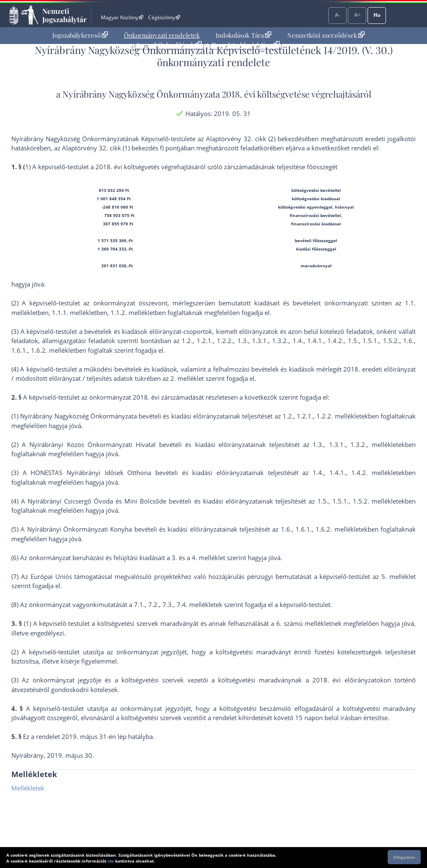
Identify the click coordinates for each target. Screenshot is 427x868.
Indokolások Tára (243, 35)
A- (337, 15)
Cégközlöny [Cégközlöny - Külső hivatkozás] (164, 17)
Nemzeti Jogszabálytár (64, 15)
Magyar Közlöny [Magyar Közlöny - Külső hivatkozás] (122, 17)
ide (111, 861)
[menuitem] (80, 35)
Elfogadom (404, 857)
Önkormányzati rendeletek (162, 35)
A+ (357, 15)
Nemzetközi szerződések (326, 35)
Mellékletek (28, 788)
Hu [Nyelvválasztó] (377, 15)
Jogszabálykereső (80, 35)
